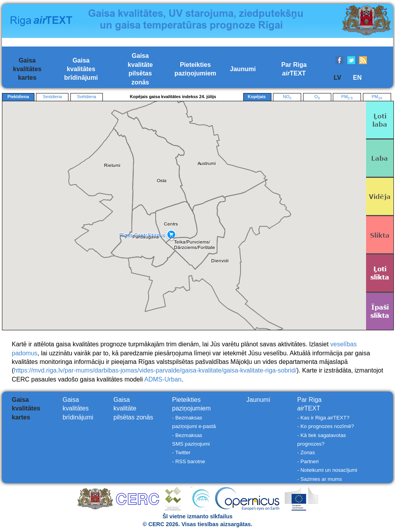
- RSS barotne (189, 461)
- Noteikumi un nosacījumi (327, 470)
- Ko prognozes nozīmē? (326, 426)
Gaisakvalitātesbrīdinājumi (81, 69)
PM (347, 97)
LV (337, 78)
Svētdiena (87, 97)
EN (357, 78)
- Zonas (306, 452)
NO (287, 97)
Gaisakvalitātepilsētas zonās (133, 408)
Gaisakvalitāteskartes (27, 69)
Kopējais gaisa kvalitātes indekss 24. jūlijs (173, 97)
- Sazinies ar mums (320, 479)
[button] (146, 237)
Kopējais (257, 97)
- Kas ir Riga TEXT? (323, 418)
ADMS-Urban (163, 379)
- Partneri (308, 461)
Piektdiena (18, 97)
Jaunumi (243, 69)
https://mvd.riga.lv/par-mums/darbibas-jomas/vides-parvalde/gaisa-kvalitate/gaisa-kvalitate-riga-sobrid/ (155, 370)
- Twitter (181, 452)
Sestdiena (52, 97)
